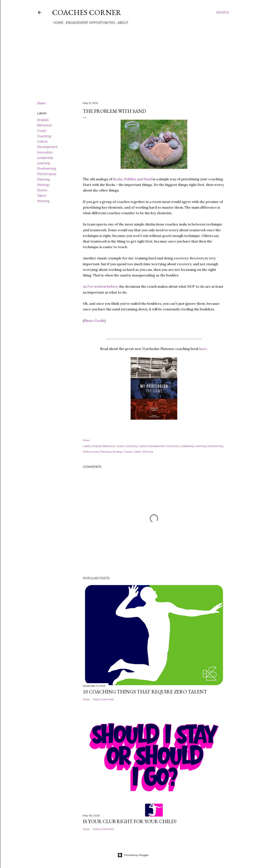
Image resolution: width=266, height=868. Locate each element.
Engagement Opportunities (89, 23)
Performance (47, 174)
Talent (42, 196)
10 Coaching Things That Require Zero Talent (145, 692)
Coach (42, 131)
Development (47, 147)
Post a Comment (103, 699)
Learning (44, 163)
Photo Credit (94, 321)
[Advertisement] (133, 62)
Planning (44, 179)
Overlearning (46, 169)
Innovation (45, 152)
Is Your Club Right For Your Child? (130, 821)
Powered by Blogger (133, 855)
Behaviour (44, 125)
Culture (42, 142)
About (121, 23)
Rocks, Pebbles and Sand (132, 179)
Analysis (43, 120)
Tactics (42, 190)
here (203, 349)
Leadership (45, 158)
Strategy (43, 185)
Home (57, 23)
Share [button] (41, 103)
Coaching (44, 136)
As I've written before (100, 286)
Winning (43, 201)
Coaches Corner (87, 12)
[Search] (223, 12)
